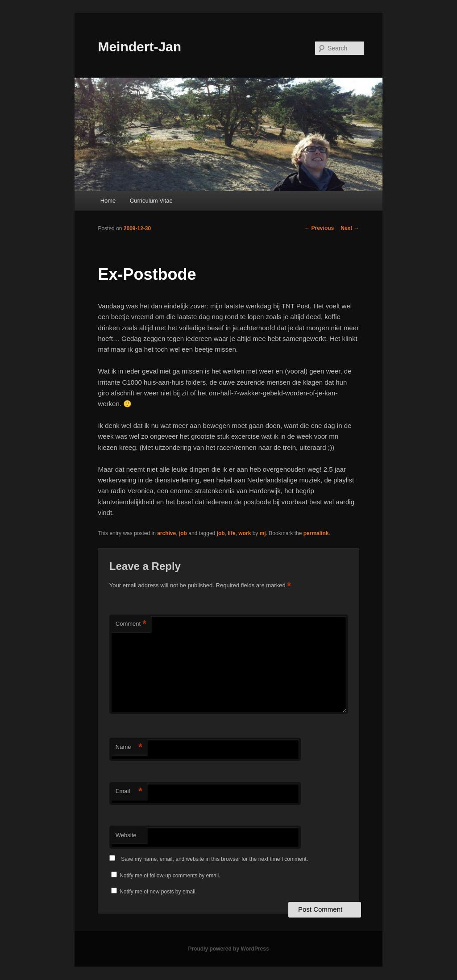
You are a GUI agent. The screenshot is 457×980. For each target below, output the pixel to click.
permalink (316, 533)
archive (166, 533)
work (245, 533)
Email (129, 791)
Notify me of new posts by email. (158, 892)
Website (126, 835)
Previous (319, 228)
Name (129, 747)
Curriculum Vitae (151, 201)
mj (263, 533)
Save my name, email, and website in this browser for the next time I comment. (214, 859)
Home (108, 201)
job (183, 533)
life (231, 533)
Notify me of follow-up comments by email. (170, 876)
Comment (131, 624)
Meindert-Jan (139, 47)
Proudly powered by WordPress (228, 949)
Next (350, 228)
